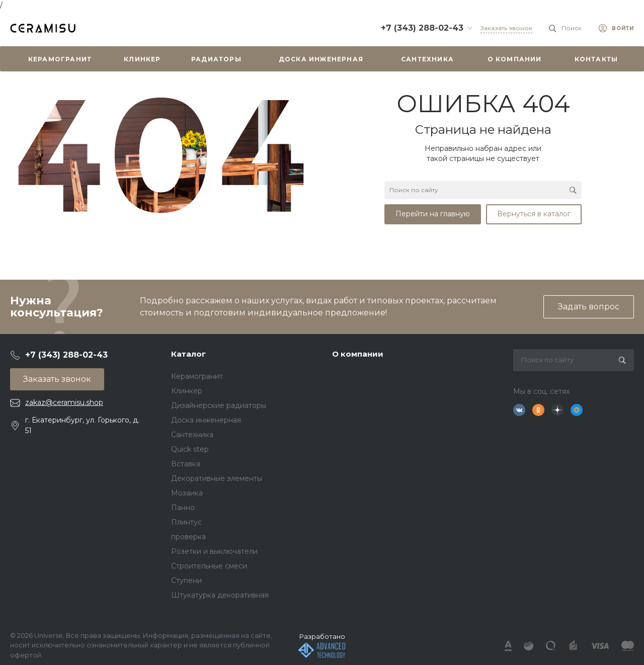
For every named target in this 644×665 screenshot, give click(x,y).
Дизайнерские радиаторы (219, 405)
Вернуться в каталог (534, 214)
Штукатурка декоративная (220, 595)
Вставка (186, 464)
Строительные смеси (209, 566)
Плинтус (186, 522)
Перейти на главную (433, 214)
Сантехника (192, 435)
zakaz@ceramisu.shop (64, 402)
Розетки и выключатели (214, 551)
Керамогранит (197, 376)
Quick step (190, 449)
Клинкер (187, 391)
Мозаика (187, 493)
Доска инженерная (206, 420)
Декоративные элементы (217, 478)
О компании (358, 354)
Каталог (188, 354)
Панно (183, 508)
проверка (188, 537)
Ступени (186, 580)
